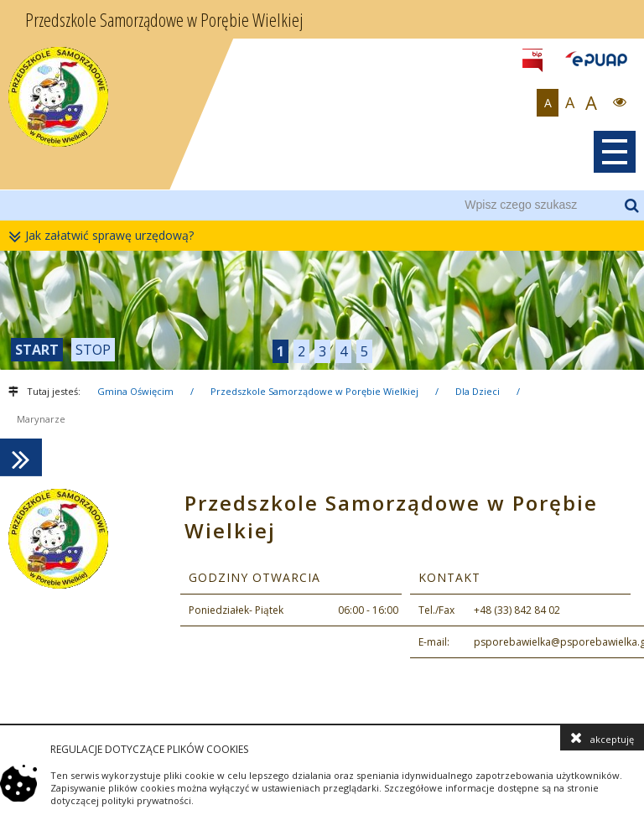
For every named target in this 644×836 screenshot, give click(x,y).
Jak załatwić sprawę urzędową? (105, 236)
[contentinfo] (322, 599)
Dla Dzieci (478, 391)
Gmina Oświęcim (135, 391)
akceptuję (602, 738)
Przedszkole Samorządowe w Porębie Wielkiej (314, 391)
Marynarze (41, 419)
